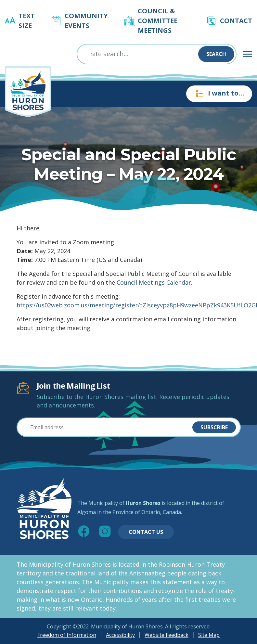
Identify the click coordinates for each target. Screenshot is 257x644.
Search (216, 54)
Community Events (86, 21)
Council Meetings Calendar (154, 282)
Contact (236, 21)
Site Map (209, 635)
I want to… (219, 94)
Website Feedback (167, 635)
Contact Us (146, 532)
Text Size (27, 21)
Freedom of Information (67, 635)
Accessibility (120, 635)
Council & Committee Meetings (158, 21)
